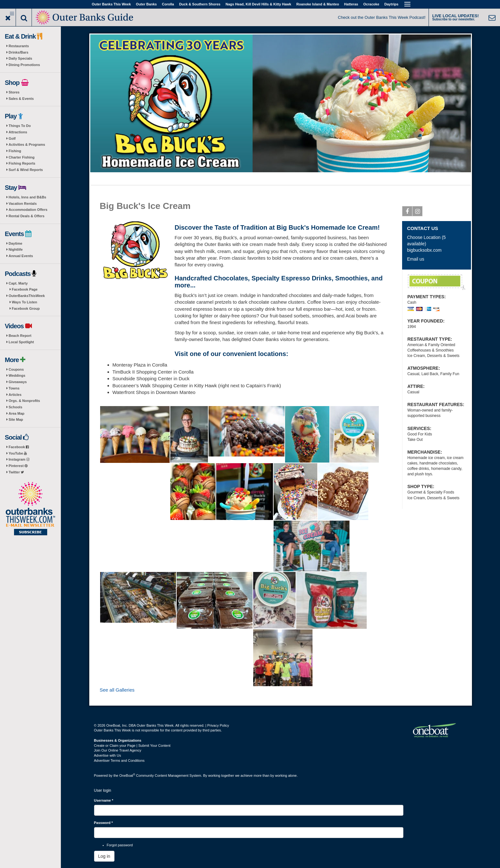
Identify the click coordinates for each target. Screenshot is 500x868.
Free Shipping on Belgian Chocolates (437, 282)
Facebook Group (26, 308)
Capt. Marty (18, 283)
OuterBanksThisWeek (27, 296)
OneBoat (127, 775)
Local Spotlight (21, 342)
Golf (12, 138)
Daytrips (391, 4)
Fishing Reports (22, 163)
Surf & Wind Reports (26, 170)
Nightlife (16, 249)
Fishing (15, 151)
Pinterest (18, 466)
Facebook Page (25, 289)
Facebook (19, 447)
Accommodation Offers (28, 210)
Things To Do (20, 126)
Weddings (17, 375)
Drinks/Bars (18, 52)
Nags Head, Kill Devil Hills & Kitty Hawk (258, 4)
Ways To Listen (24, 302)
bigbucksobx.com (424, 250)
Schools (15, 407)
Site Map (16, 419)
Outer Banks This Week (111, 4)
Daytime (15, 243)
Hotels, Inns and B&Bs (27, 197)
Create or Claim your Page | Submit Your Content (132, 746)
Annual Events (21, 256)
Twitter (16, 472)
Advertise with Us (108, 755)
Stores (14, 92)
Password (103, 823)
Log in (104, 856)
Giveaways (18, 382)
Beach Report (20, 336)
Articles (15, 395)
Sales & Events (21, 99)
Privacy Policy (218, 725)
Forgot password (120, 845)
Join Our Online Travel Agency (118, 750)
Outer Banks (146, 4)
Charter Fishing (22, 157)
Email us (415, 259)
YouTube (18, 453)
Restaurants (19, 46)
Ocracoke (371, 4)
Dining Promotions (24, 65)
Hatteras (351, 4)
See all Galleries (117, 690)
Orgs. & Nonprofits (24, 401)
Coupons (16, 369)
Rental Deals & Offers (26, 216)
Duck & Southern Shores (200, 4)
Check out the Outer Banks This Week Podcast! (382, 17)
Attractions (18, 132)
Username (104, 800)
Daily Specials (20, 58)
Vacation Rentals (23, 204)
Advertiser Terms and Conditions (119, 760)
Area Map (17, 413)
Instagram (19, 459)
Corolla (168, 4)
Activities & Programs (27, 145)
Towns (14, 388)
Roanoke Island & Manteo (318, 4)
